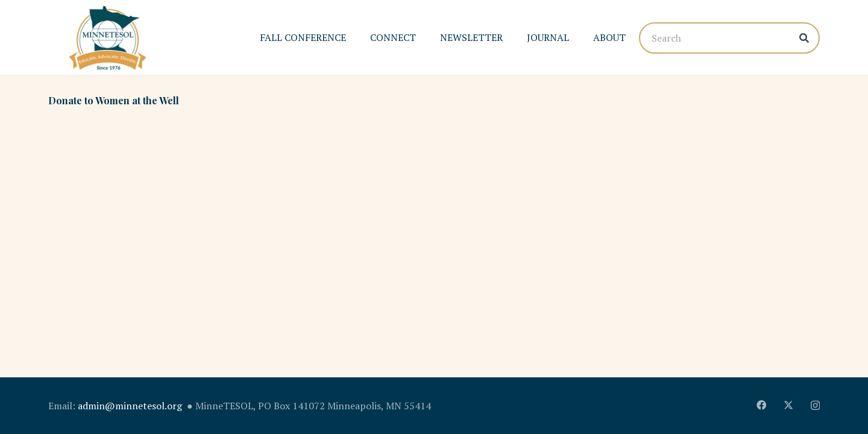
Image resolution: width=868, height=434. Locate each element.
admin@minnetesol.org (130, 406)
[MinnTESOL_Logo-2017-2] (108, 38)
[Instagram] (815, 406)
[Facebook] (761, 405)
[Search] (729, 38)
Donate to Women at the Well (114, 100)
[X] (788, 405)
